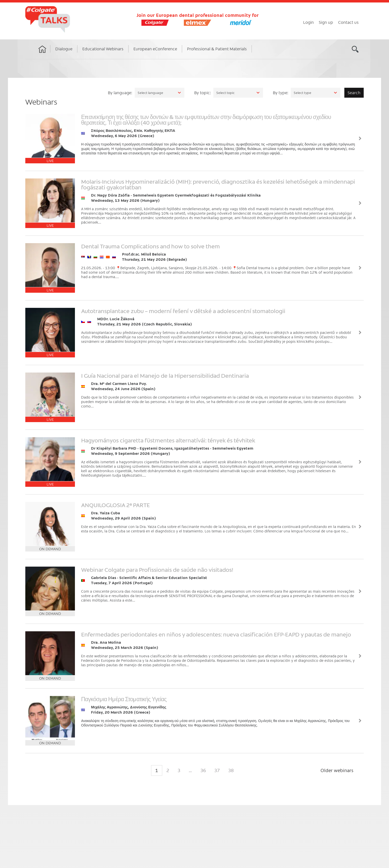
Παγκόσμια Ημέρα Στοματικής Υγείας (124, 699)
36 (203, 770)
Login (308, 22)
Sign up (326, 22)
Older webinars (337, 770)
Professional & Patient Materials (217, 49)
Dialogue (64, 49)
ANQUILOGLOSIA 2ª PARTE (115, 505)
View (360, 139)
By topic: (203, 92)
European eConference (155, 49)
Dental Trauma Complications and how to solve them (150, 246)
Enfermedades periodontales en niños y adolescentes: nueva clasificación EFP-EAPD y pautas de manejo (216, 634)
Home (42, 54)
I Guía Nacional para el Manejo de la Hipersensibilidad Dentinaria (165, 375)
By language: (120, 92)
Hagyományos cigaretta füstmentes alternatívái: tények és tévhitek (168, 440)
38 (231, 770)
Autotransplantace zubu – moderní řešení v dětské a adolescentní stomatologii (183, 311)
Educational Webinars (103, 49)
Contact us (348, 22)
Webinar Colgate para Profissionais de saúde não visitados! (157, 569)
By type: (281, 92)
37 (217, 770)
